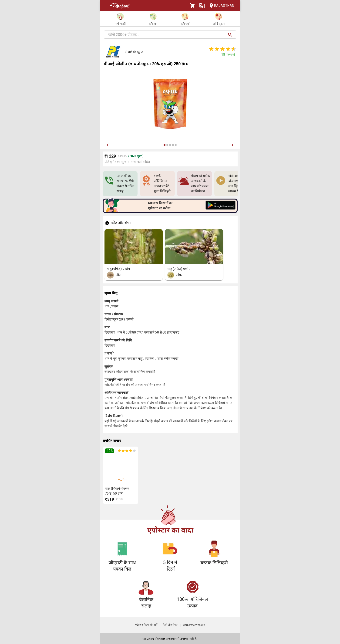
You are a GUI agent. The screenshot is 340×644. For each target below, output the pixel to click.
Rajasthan (220, 6)
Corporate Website (194, 625)
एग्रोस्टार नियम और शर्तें (146, 625)
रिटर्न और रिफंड (170, 625)
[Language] (202, 6)
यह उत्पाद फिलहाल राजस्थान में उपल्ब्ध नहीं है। (170, 639)
